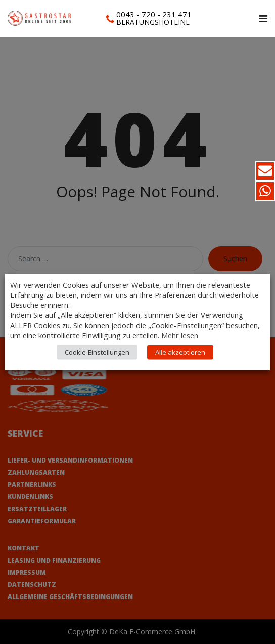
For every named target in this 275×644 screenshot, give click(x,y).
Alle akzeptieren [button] (180, 352)
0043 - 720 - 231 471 (154, 14)
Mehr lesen (180, 335)
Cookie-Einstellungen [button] (97, 352)
